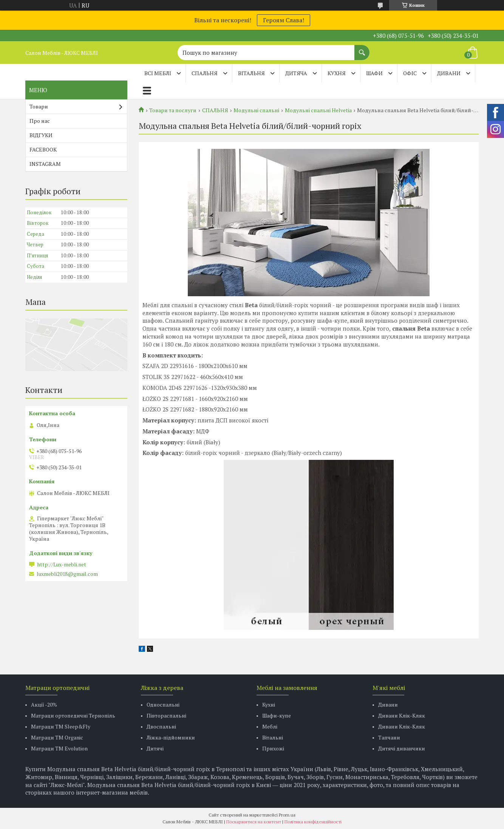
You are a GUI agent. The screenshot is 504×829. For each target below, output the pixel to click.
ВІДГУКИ (41, 135)
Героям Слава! (284, 20)
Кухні (269, 704)
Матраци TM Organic (57, 737)
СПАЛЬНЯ (205, 73)
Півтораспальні (166, 715)
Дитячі (155, 748)
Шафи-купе (277, 715)
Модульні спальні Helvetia (318, 110)
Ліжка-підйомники (171, 737)
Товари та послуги (173, 110)
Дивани (388, 704)
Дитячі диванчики (402, 748)
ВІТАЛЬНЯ (251, 73)
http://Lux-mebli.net (62, 565)
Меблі (270, 726)
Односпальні (163, 704)
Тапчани (389, 737)
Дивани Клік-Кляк (402, 715)
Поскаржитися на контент (254, 822)
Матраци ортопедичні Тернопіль (73, 715)
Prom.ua (287, 815)
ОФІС (410, 73)
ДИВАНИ (449, 73)
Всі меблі (158, 73)
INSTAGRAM (45, 164)
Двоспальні (161, 726)
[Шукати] (362, 49)
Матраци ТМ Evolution (59, 748)
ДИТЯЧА (296, 73)
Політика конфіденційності (313, 822)
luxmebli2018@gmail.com (67, 574)
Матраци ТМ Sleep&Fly (61, 726)
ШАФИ (374, 73)
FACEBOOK (43, 149)
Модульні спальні (256, 110)
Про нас (40, 121)
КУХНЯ (337, 73)
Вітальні (273, 737)
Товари (39, 106)
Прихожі (273, 748)
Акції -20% (44, 704)
